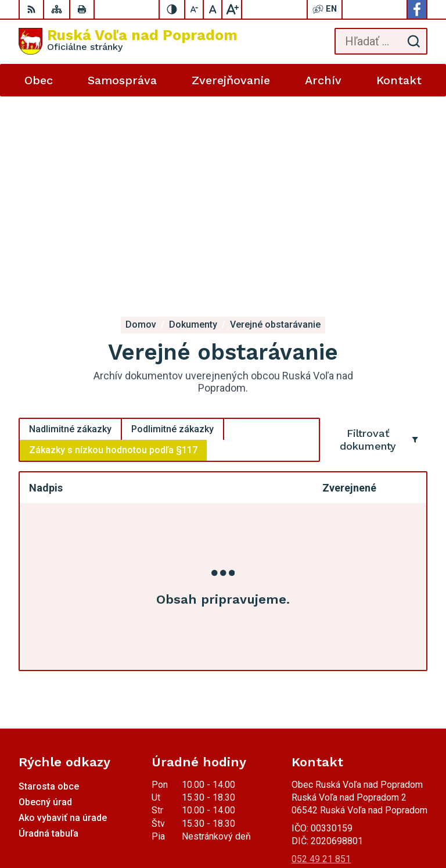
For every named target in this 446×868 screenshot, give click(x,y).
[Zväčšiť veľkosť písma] (232, 9)
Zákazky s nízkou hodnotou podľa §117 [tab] (113, 239)
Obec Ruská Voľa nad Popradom (362, 822)
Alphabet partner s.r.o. (384, 808)
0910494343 (318, 661)
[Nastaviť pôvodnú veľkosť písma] (213, 9)
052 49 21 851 (321, 648)
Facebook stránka (328, 687)
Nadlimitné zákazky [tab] (70, 218)
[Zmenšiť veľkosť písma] (195, 9)
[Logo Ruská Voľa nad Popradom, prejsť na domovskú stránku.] (128, 41)
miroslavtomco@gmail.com (346, 674)
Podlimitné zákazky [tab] (172, 218)
